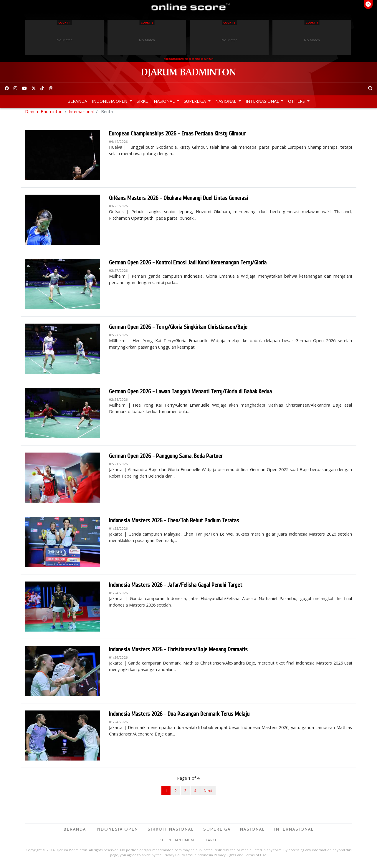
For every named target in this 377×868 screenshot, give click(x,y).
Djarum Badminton (44, 115)
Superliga (195, 101)
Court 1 (64, 23)
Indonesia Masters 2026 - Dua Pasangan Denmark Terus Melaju (179, 717)
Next (208, 794)
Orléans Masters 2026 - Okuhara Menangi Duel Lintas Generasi (178, 202)
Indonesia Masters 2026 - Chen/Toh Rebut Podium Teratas (174, 524)
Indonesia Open (110, 101)
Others (297, 101)
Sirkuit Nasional (156, 101)
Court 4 (312, 23)
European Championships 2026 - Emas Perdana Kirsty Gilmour (177, 137)
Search (211, 843)
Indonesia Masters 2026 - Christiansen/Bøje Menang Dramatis (178, 653)
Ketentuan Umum (177, 843)
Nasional (226, 101)
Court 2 (147, 23)
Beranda (77, 101)
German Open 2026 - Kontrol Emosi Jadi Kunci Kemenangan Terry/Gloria (188, 266)
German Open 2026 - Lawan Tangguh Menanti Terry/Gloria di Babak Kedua (190, 395)
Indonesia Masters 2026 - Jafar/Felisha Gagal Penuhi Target (176, 588)
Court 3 (229, 23)
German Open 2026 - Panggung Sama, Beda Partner (166, 459)
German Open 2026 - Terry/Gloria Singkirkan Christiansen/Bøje (178, 331)
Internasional (263, 101)
